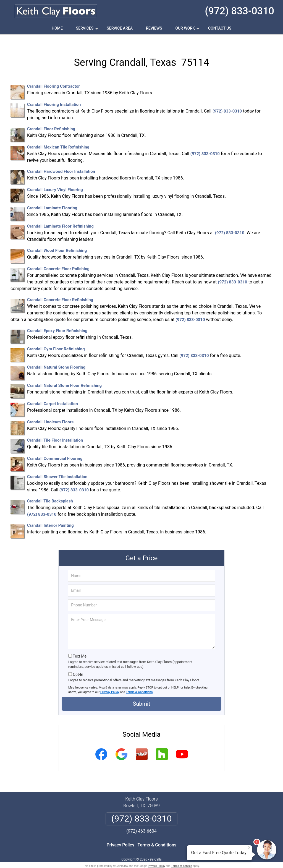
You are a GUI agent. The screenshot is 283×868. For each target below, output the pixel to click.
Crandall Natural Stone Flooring (56, 358)
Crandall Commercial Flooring (55, 449)
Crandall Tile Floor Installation (55, 431)
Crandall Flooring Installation (54, 95)
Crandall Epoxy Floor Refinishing (57, 321)
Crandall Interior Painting (50, 516)
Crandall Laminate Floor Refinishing (60, 217)
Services (88, 30)
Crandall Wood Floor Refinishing (57, 241)
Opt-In (78, 665)
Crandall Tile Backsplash (50, 492)
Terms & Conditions (139, 682)
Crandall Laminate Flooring (52, 199)
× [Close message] (249, 848)
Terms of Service (182, 856)
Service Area (120, 28)
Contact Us (220, 28)
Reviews (154, 28)
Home (57, 28)
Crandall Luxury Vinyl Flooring (55, 180)
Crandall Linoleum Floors (50, 413)
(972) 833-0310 (239, 11)
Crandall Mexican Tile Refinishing (58, 138)
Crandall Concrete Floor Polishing (58, 259)
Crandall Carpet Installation (53, 394)
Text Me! (80, 647)
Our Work (188, 30)
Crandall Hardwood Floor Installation (61, 162)
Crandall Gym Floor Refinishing (56, 340)
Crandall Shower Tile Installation (57, 467)
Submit (141, 694)
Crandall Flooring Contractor (53, 77)
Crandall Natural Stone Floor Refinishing (64, 376)
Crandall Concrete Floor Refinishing (60, 290)
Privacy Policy (110, 682)
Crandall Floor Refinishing (51, 119)
